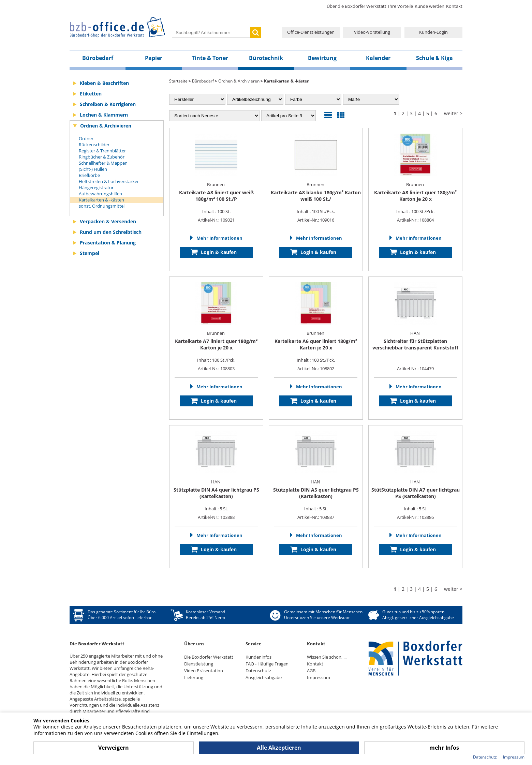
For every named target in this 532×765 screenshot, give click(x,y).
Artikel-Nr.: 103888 (216, 517)
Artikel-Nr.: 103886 (415, 517)
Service (254, 644)
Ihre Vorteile (401, 6)
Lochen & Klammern (104, 115)
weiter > (453, 113)
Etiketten (91, 94)
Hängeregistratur (96, 187)
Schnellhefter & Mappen (103, 163)
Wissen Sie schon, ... (327, 657)
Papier (154, 58)
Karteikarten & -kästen (101, 200)
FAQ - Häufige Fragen (267, 664)
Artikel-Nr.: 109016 (316, 220)
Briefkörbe (89, 175)
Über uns (194, 644)
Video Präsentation (204, 671)
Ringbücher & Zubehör (102, 157)
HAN (416, 333)
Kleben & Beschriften (104, 83)
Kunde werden (430, 6)
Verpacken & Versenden (108, 221)
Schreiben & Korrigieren (108, 104)
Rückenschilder (94, 145)
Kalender (378, 58)
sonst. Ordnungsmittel (102, 206)
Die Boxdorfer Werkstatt (209, 657)
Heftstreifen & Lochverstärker (109, 181)
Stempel (90, 253)
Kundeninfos (258, 657)
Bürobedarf (98, 58)
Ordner (86, 138)
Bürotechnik (266, 58)
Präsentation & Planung (108, 243)
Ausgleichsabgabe (264, 677)
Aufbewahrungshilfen (100, 194)
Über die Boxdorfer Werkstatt (357, 6)
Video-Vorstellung (372, 32)
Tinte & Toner (210, 58)
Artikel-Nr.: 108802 (316, 369)
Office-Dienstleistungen (311, 32)
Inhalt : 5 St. (216, 499)
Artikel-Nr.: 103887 (316, 517)
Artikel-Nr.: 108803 (216, 369)
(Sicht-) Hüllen (93, 169)
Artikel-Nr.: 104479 (415, 369)
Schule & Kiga (434, 58)
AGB (311, 671)
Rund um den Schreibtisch (111, 232)
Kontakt (454, 6)
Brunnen (216, 184)
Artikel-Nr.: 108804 (415, 220)
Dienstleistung (199, 664)
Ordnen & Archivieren (106, 126)
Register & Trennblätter (102, 151)
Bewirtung (322, 58)
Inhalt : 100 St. (216, 202)
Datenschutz (258, 671)
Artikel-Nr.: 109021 (216, 220)
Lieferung (194, 677)
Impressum (319, 677)
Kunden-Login (433, 32)
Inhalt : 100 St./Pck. (316, 202)
